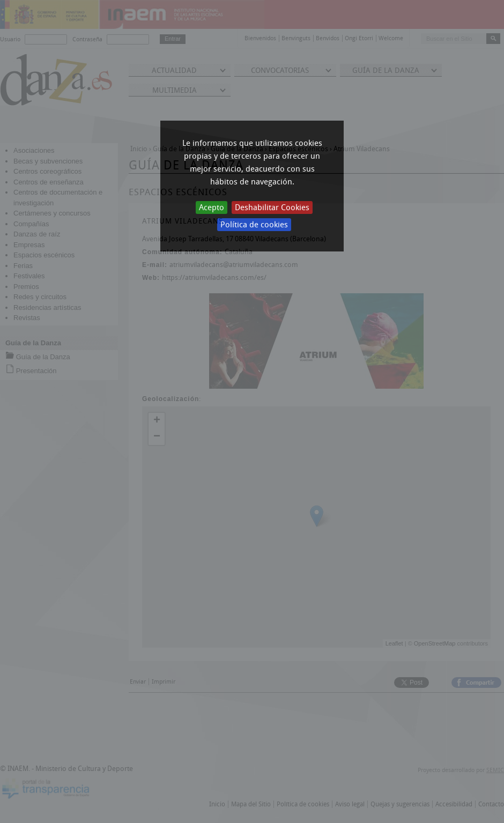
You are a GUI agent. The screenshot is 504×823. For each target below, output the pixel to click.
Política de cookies (254, 225)
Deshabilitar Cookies (272, 207)
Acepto (212, 207)
